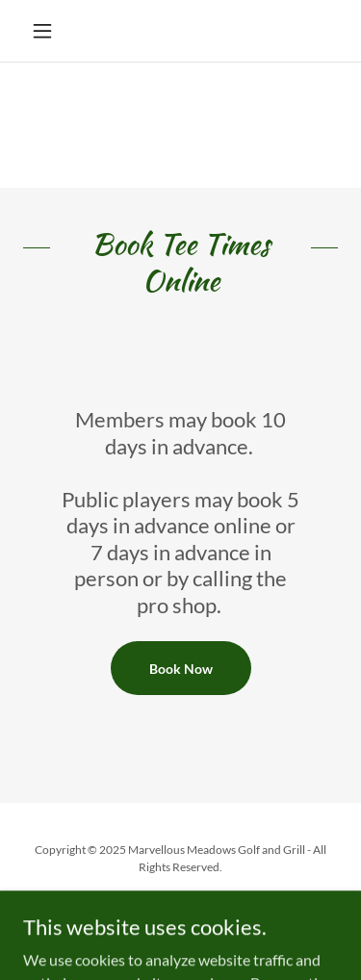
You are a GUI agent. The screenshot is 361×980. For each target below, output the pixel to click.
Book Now (181, 669)
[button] (47, 31)
